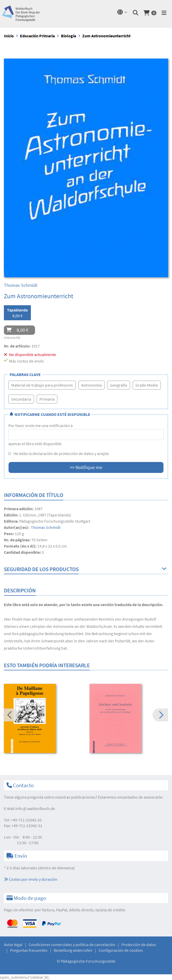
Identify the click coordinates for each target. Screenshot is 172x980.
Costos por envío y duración (31, 879)
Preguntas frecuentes (29, 950)
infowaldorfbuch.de (35, 808)
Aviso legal (13, 945)
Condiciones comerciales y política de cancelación (72, 945)
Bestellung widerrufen (73, 950)
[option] (43, 719)
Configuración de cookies (121, 950)
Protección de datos (139, 945)
